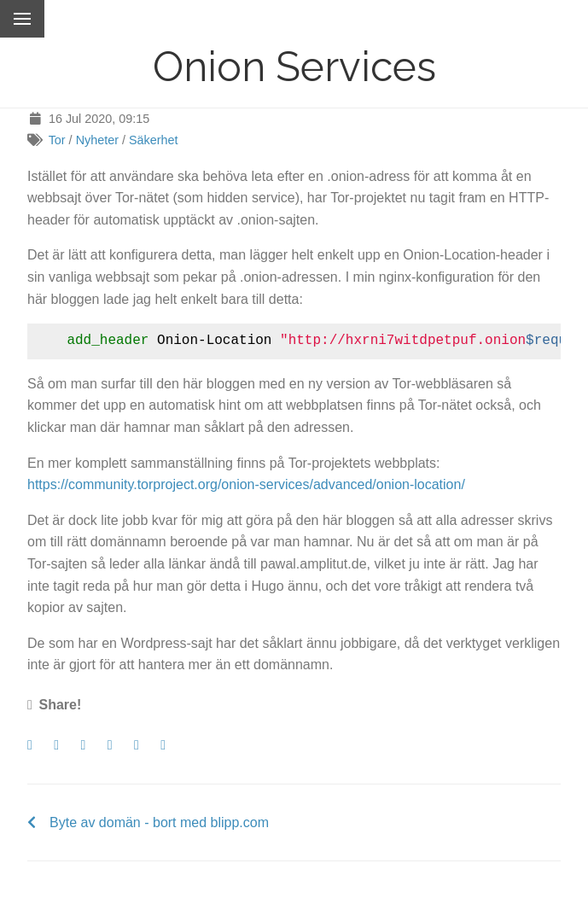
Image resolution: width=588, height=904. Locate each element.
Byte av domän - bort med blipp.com (159, 822)
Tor (57, 140)
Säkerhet (154, 140)
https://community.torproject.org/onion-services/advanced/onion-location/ (246, 484)
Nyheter (97, 140)
